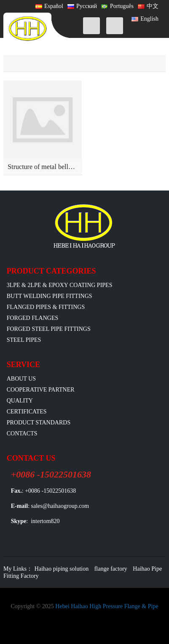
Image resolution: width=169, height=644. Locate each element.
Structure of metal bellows (43, 167)
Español (49, 6)
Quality (20, 401)
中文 (148, 6)
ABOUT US (21, 379)
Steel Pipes (24, 340)
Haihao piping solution (62, 569)
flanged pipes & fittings (46, 307)
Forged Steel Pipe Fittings (49, 329)
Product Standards (39, 423)
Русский (82, 6)
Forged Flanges (33, 318)
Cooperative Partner (41, 390)
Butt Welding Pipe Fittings (50, 296)
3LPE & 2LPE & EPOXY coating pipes (60, 285)
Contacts (22, 433)
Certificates (27, 412)
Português (117, 6)
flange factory (111, 569)
